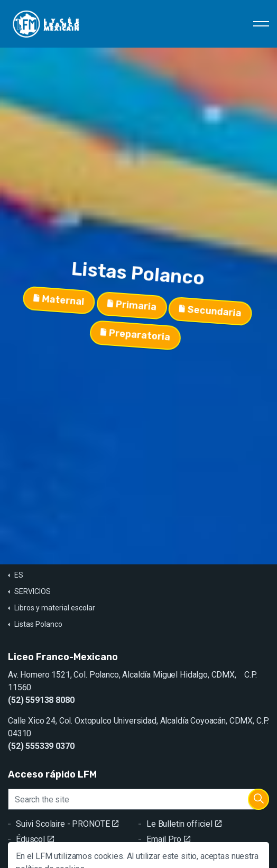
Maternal (61, 313)
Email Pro (168, 839)
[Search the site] (138, 799)
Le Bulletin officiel (184, 824)
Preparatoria (142, 335)
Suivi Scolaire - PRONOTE (67, 824)
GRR (28, 855)
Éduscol (35, 839)
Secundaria (213, 300)
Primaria (134, 306)
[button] (258, 799)
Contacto (167, 855)
